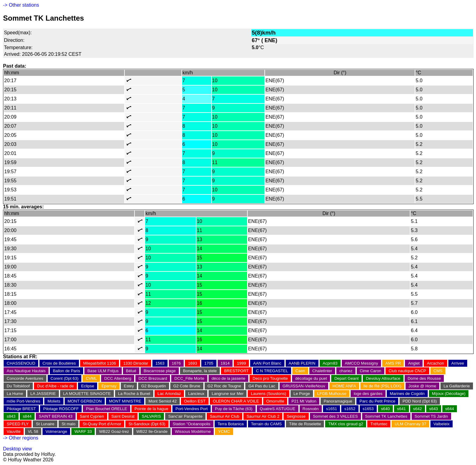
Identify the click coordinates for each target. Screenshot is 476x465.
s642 (418, 409)
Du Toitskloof (18, 386)
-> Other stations (21, 5)
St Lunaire (45, 424)
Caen (300, 371)
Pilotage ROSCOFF (61, 409)
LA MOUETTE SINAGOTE (87, 394)
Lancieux (196, 394)
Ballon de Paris (66, 371)
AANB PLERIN (302, 363)
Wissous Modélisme (193, 431)
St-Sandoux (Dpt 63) (147, 424)
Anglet (414, 363)
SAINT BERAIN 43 (56, 416)
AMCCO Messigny (362, 363)
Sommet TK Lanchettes (386, 416)
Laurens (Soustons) (268, 394)
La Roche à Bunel (134, 394)
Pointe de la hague (151, 409)
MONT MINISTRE (125, 401)
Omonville (275, 401)
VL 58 (33, 431)
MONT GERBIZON (85, 401)
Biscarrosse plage (160, 371)
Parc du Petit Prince (377, 401)
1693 (192, 363)
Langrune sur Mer (228, 394)
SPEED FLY (18, 424)
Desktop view (17, 449)
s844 (27, 416)
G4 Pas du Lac (262, 386)
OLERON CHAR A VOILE (236, 401)
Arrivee (458, 363)
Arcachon (435, 363)
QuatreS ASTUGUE (278, 409)
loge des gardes (368, 394)
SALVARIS (151, 416)
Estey (129, 386)
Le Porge (302, 394)
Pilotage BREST (21, 409)
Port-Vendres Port (192, 409)
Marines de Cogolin (407, 394)
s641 (401, 409)
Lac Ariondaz (169, 394)
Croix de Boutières (59, 363)
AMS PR (393, 363)
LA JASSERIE (43, 394)
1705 (209, 363)
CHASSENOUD (21, 363)
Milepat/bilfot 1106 (100, 363)
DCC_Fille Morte (189, 378)
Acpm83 (330, 363)
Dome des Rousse (424, 378)
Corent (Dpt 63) (65, 378)
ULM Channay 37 (410, 424)
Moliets (54, 401)
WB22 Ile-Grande (152, 431)
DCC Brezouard (153, 378)
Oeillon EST (195, 401)
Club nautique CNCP (407, 371)
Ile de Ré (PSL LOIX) (382, 386)
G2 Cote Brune (187, 386)
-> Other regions (21, 438)
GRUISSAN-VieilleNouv (304, 386)
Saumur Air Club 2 (263, 416)
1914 (225, 363)
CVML (91, 378)
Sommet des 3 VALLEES (335, 416)
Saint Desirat (123, 416)
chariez (346, 371)
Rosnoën (311, 409)
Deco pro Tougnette (270, 378)
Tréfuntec (379, 424)
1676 (176, 363)
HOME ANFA (344, 386)
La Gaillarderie (457, 386)
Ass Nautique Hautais (26, 371)
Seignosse (296, 416)
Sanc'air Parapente (185, 416)
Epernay (109, 386)
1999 (241, 363)
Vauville (14, 431)
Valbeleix (442, 424)
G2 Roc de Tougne (224, 386)
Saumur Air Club (224, 416)
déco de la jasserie (228, 378)
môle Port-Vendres (23, 401)
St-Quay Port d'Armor (102, 424)
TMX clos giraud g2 (346, 424)
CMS (438, 371)
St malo (68, 424)
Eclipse (88, 386)
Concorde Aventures (25, 378)
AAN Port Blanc (267, 363)
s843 (11, 416)
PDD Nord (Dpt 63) (420, 401)
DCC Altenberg (118, 378)
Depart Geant (346, 378)
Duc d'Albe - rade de (55, 386)
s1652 (350, 409)
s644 (450, 409)
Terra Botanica (231, 424)
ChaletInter (322, 371)
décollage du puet (311, 378)
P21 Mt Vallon (304, 401)
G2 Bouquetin (154, 386)
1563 (160, 363)
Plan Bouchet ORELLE (107, 409)
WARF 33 (83, 431)
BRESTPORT (236, 371)
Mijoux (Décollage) (449, 394)
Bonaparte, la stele (200, 371)
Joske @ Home (422, 386)
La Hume (15, 394)
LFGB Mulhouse (332, 394)
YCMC (224, 431)
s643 (434, 409)
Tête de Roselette (305, 424)
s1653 (368, 409)
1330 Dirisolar (136, 363)
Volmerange (56, 431)
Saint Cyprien (92, 416)
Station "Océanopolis (192, 424)
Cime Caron (371, 371)
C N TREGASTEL (272, 371)
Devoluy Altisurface (383, 378)
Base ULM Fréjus (103, 371)
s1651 (331, 409)
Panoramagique (338, 401)
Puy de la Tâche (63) (234, 409)
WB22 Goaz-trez (114, 431)
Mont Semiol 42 (163, 401)
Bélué (131, 371)
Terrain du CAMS (266, 424)
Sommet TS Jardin (431, 416)
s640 (385, 409)
